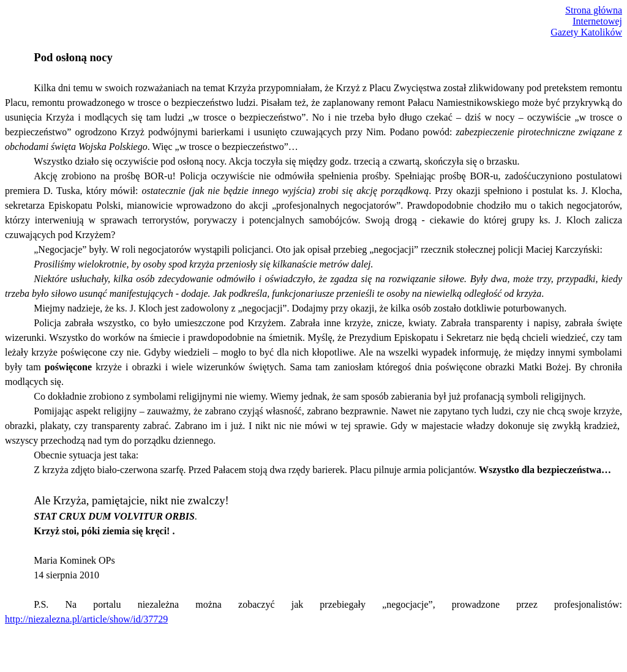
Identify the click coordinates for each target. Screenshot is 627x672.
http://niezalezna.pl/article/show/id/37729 (86, 619)
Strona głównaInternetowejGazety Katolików (586, 21)
